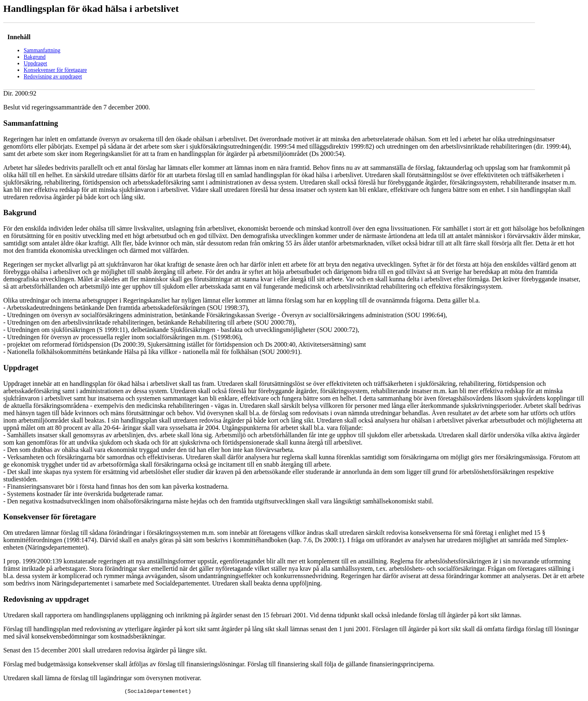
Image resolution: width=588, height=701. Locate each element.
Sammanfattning (42, 50)
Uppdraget (35, 63)
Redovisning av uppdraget (53, 77)
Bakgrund (35, 57)
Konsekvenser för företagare (55, 70)
